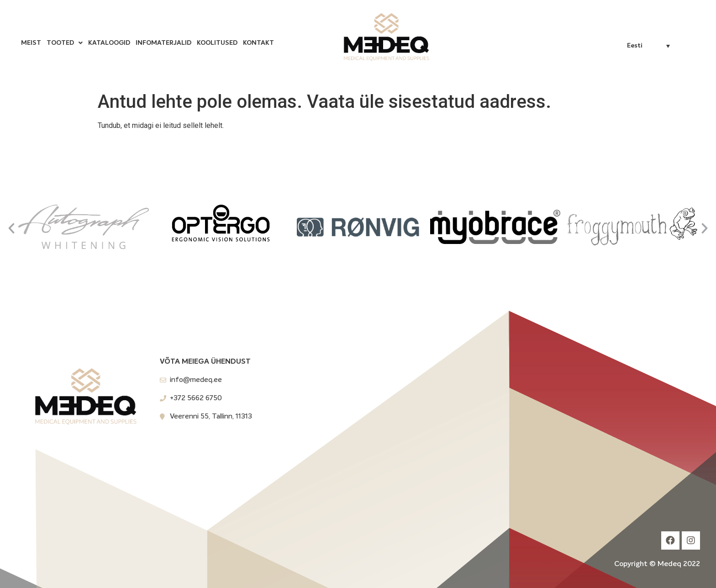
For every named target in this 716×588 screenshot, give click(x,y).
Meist (31, 43)
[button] (11, 228)
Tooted (65, 43)
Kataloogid (109, 43)
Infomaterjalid (163, 43)
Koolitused (217, 43)
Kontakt (258, 43)
